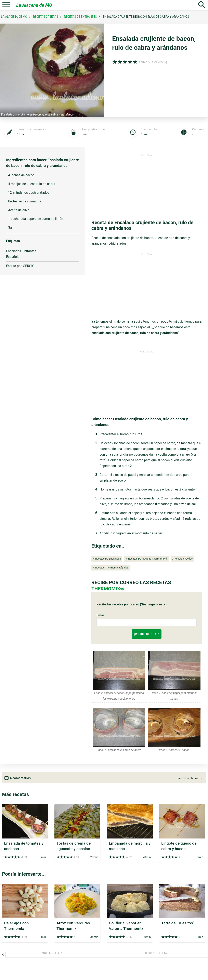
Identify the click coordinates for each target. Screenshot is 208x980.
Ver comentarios (191, 778)
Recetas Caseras (46, 17)
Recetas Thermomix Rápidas (112, 568)
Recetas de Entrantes (80, 17)
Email (101, 615)
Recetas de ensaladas (108, 559)
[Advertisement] (147, 185)
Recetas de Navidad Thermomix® (148, 559)
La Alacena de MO (34, 5)
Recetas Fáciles (184, 559)
